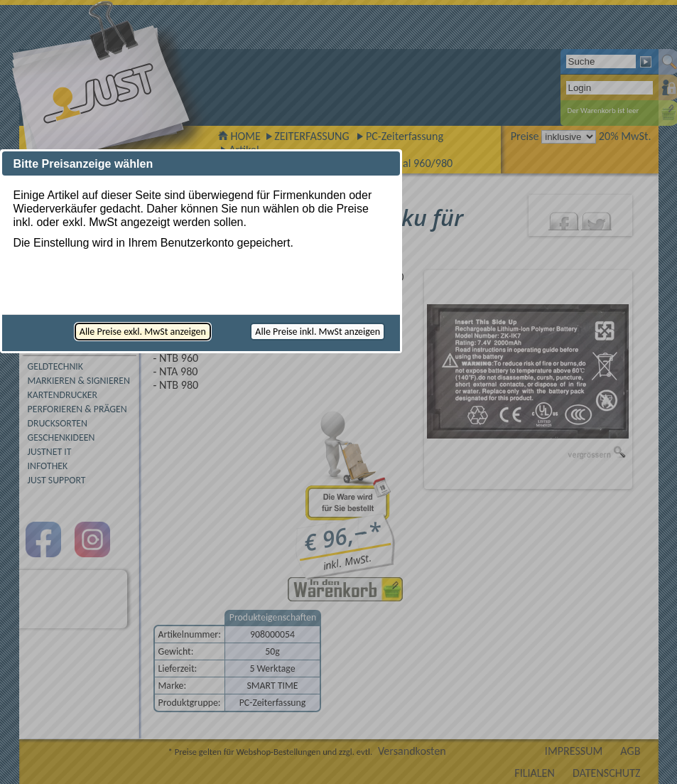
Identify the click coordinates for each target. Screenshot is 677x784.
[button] (143, 332)
